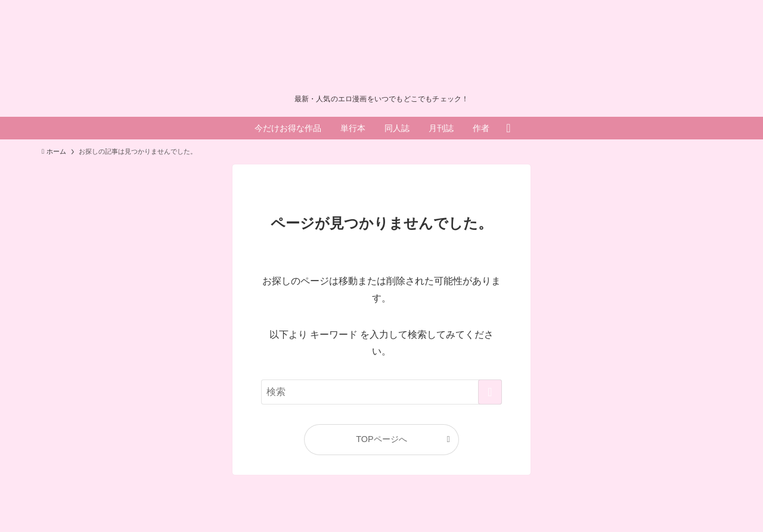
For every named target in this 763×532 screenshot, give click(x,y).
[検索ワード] (381, 392)
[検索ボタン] (508, 128)
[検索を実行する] (490, 392)
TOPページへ (381, 439)
